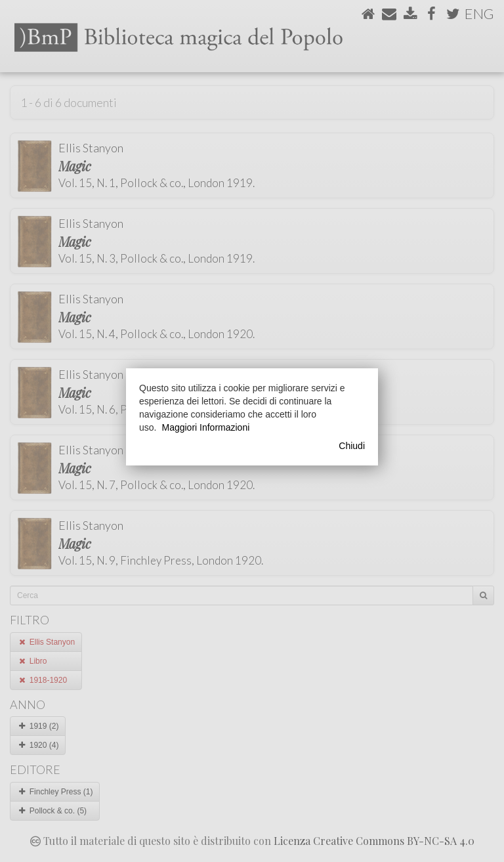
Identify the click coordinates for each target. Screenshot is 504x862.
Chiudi (352, 446)
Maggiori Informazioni (205, 427)
